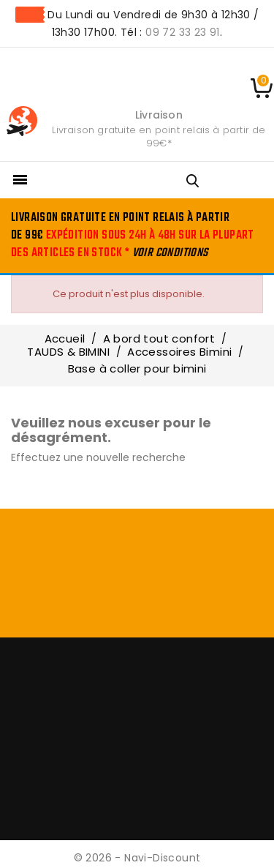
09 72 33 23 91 (183, 32)
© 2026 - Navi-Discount (137, 858)
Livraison (159, 115)
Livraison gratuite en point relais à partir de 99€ (159, 136)
